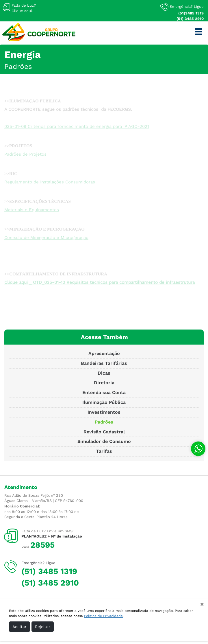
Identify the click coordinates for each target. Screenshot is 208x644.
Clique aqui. (22, 11)
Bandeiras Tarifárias (104, 363)
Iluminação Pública (104, 402)
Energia (23, 54)
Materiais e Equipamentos (32, 210)
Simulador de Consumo (104, 441)
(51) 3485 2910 (190, 19)
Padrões (18, 67)
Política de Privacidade (103, 616)
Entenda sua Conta (104, 392)
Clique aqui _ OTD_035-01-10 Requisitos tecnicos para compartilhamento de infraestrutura (100, 282)
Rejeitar (43, 627)
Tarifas (104, 451)
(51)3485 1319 (191, 13)
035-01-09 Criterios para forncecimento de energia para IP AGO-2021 (77, 126)
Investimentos (104, 412)
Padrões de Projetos (25, 154)
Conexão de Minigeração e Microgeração (46, 238)
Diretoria (104, 383)
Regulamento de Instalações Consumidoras (50, 182)
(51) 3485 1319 (49, 571)
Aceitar (19, 627)
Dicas (104, 373)
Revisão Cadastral (104, 432)
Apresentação (104, 353)
